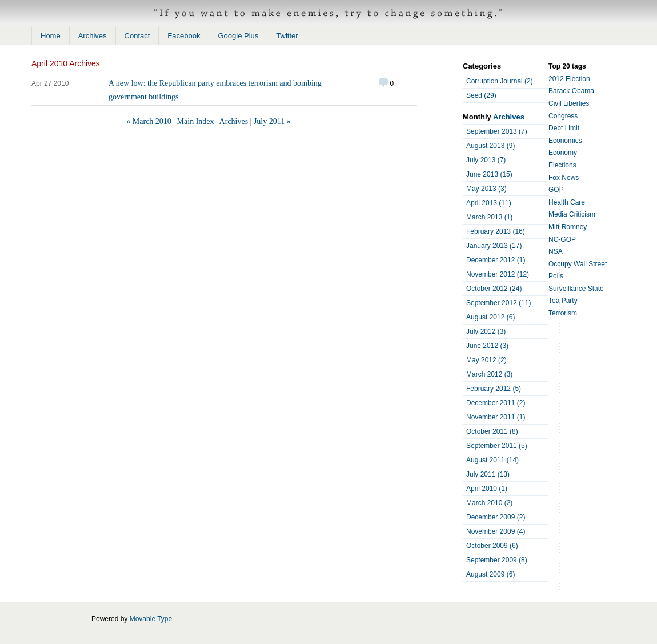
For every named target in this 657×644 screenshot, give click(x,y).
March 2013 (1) (489, 217)
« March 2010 (149, 121)
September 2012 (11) (498, 303)
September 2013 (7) (497, 131)
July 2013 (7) (486, 160)
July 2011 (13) (488, 474)
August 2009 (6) (490, 574)
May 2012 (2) (486, 360)
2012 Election (569, 79)
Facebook (184, 36)
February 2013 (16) (496, 231)
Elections (562, 165)
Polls (556, 276)
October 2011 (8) (492, 431)
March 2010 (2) (489, 503)
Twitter (287, 36)
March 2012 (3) (489, 374)
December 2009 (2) (496, 517)
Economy (563, 153)
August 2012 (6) (490, 317)
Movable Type (151, 619)
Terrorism (563, 313)
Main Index (196, 121)
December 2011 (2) (496, 403)
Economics (565, 141)
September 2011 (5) (497, 446)
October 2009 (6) (492, 546)
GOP (556, 190)
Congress (563, 116)
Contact (137, 36)
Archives (93, 36)
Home (51, 36)
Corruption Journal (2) (500, 81)
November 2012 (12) (498, 274)
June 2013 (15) (489, 174)
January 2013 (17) (494, 246)
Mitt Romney (568, 227)
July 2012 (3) (486, 331)
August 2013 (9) (490, 146)
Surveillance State (576, 289)
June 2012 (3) (487, 346)
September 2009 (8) (497, 560)
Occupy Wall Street (578, 264)
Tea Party (563, 301)
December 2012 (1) (496, 260)
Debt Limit (564, 128)
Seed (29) (481, 95)
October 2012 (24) (494, 289)
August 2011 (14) (492, 460)
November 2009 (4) (496, 531)
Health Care (567, 202)
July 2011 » (272, 121)
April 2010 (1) (487, 489)
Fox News (564, 178)
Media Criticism (572, 214)
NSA (556, 251)
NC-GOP (562, 239)
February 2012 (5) (494, 389)
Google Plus (238, 36)
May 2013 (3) (486, 189)
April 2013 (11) (489, 203)
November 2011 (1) (496, 417)
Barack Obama (571, 91)
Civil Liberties (569, 103)
